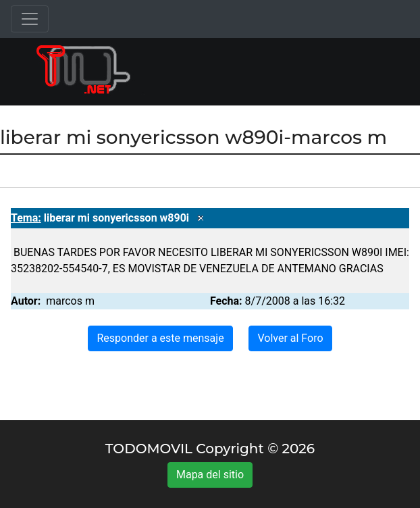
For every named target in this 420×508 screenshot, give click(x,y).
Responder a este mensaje (160, 338)
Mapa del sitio (210, 475)
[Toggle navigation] (30, 19)
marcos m (70, 301)
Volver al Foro (290, 338)
